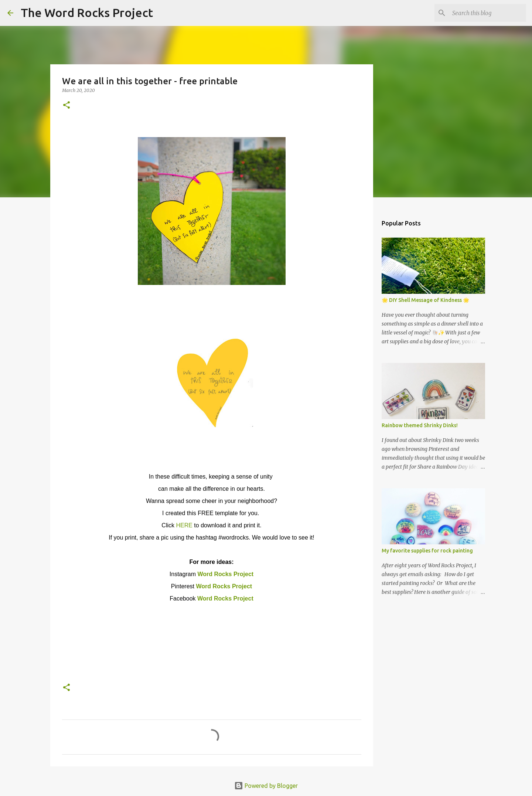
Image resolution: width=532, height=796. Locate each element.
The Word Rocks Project (87, 13)
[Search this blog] (487, 13)
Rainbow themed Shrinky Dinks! (420, 425)
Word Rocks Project (225, 574)
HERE (184, 525)
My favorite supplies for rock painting (427, 551)
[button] (66, 106)
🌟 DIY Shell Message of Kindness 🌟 (425, 300)
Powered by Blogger (266, 786)
